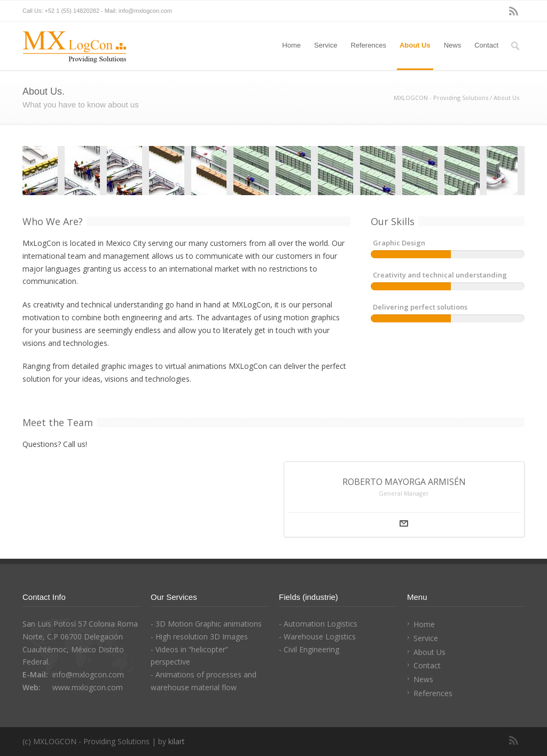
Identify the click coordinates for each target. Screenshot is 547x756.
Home (291, 45)
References (368, 45)
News (453, 45)
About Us (415, 45)
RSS (514, 11)
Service (326, 45)
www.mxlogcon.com (88, 687)
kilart (177, 741)
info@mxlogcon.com (145, 11)
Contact (486, 45)
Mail (404, 523)
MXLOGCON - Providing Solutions (441, 98)
